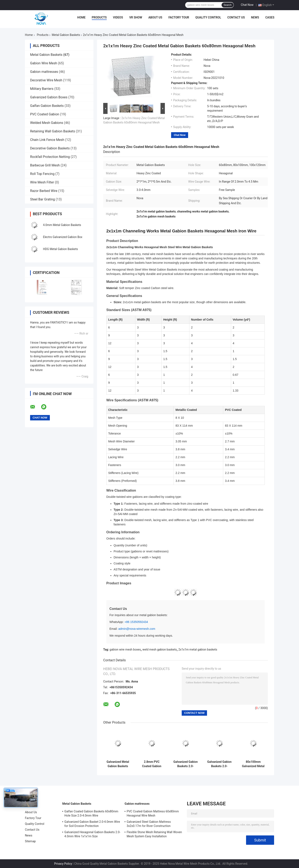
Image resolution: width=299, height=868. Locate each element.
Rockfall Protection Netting (50, 157)
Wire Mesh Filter (42, 182)
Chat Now (247, 5)
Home (81, 17)
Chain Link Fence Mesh (47, 140)
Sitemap (30, 841)
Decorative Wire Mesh (46, 80)
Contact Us (236, 17)
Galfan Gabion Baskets (47, 106)
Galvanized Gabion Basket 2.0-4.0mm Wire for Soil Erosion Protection (92, 824)
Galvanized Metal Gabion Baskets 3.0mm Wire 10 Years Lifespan (118, 764)
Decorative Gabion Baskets (50, 148)
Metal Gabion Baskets (66, 35)
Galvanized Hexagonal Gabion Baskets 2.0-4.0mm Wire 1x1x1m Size (92, 834)
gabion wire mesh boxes (125, 649)
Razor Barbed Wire (44, 191)
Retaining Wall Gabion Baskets (53, 131)
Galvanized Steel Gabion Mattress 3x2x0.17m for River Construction (149, 824)
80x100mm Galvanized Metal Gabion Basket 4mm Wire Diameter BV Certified (253, 764)
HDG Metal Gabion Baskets (60, 249)
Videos (118, 17)
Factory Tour (179, 17)
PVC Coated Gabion (45, 114)
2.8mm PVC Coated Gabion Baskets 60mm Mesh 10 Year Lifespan (152, 764)
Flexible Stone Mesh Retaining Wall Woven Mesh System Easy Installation (154, 834)
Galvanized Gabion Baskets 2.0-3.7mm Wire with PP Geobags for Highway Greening (219, 764)
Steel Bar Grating (42, 199)
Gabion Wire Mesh (44, 63)
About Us (155, 17)
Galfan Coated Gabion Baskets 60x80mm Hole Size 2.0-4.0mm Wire (91, 813)
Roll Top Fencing (42, 174)
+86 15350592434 (136, 622)
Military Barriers (42, 89)
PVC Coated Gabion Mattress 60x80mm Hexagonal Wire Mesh (153, 813)
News (255, 17)
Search (228, 5)
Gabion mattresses (44, 72)
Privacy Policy (63, 864)
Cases (270, 17)
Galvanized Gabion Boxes (49, 97)
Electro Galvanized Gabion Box (63, 237)
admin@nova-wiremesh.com (137, 629)
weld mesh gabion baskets (160, 649)
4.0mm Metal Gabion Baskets (62, 225)
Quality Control (208, 17)
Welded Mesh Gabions (47, 123)
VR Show (136, 17)
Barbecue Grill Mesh (45, 165)
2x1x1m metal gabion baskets (198, 649)
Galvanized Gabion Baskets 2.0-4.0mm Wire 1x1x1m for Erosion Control (186, 764)
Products (99, 17)
